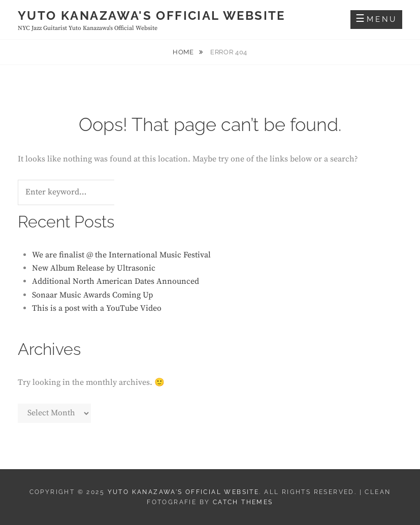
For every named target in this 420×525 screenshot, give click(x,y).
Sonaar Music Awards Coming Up (92, 295)
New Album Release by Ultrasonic (94, 268)
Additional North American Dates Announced (116, 281)
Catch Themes (243, 502)
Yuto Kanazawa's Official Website (152, 15)
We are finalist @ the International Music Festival (121, 255)
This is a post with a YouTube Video (97, 308)
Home (184, 52)
